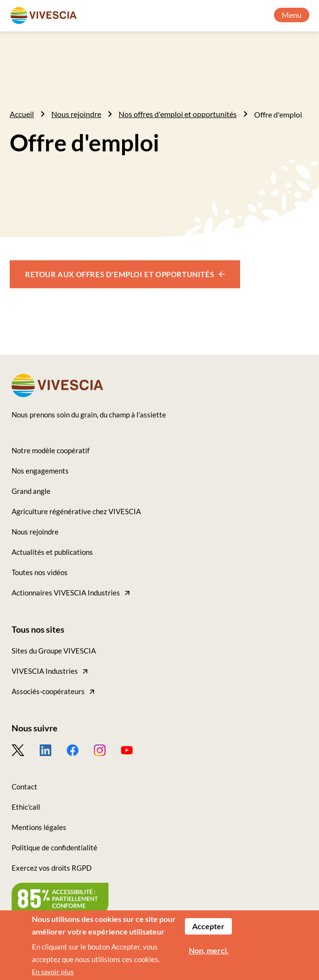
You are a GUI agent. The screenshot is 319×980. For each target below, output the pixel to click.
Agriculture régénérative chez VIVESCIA (76, 511)
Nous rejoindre (76, 114)
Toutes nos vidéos (40, 572)
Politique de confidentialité (54, 847)
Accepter (208, 929)
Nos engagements (40, 471)
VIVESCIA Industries (45, 671)
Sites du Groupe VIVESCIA (54, 651)
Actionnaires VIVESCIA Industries (66, 593)
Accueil (22, 114)
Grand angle (31, 491)
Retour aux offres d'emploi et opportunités (120, 274)
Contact (24, 787)
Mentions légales (39, 827)
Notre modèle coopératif (51, 450)
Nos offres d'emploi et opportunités (178, 114)
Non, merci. (209, 954)
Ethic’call (26, 807)
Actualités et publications (52, 552)
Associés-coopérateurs (48, 691)
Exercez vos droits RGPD (52, 868)
